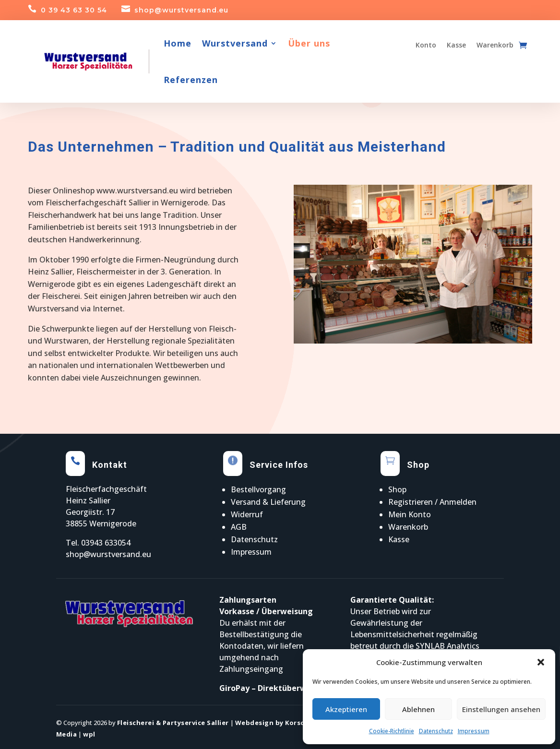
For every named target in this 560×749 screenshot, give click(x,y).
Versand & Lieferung (268, 502)
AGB (239, 527)
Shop (397, 489)
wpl (89, 734)
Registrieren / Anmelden (432, 502)
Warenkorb (408, 527)
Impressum (474, 731)
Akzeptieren (346, 709)
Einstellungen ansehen (501, 709)
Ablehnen (418, 709)
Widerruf (247, 514)
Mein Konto (410, 514)
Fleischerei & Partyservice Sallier (173, 723)
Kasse (399, 539)
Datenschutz (436, 731)
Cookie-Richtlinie (392, 731)
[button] (541, 662)
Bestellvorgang (258, 489)
